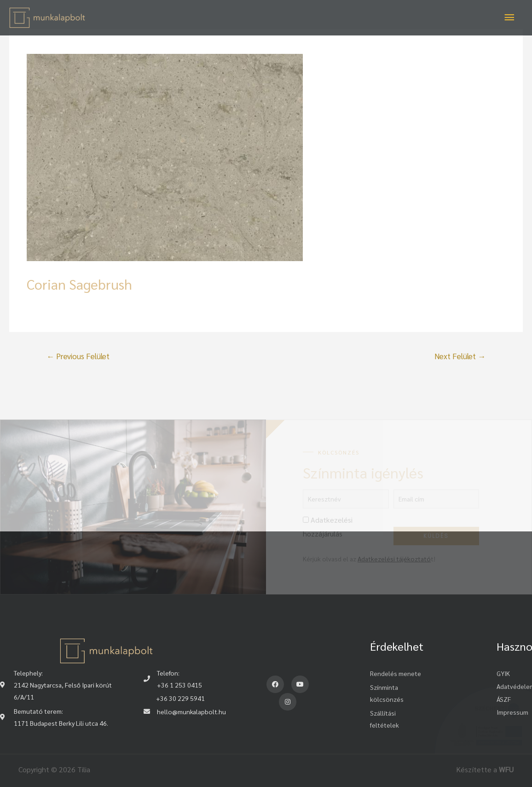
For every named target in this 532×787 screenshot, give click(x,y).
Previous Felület (78, 356)
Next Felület (460, 356)
